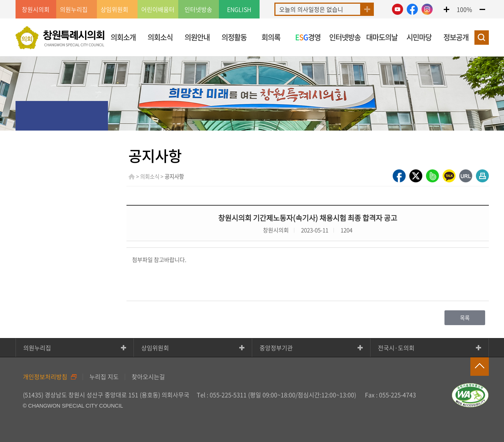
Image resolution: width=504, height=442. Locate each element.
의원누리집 (37, 348)
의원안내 (197, 37)
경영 (308, 37)
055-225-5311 (228, 395)
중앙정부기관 (276, 348)
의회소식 (160, 37)
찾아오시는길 (148, 377)
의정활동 (234, 37)
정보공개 (456, 37)
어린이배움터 (158, 9)
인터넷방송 (198, 9)
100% (464, 9)
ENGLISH (239, 9)
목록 (465, 318)
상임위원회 (155, 348)
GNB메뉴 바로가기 (252, 1)
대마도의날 (382, 37)
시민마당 (419, 37)
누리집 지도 (104, 377)
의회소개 (123, 37)
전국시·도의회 (396, 348)
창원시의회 (36, 9)
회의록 (271, 37)
